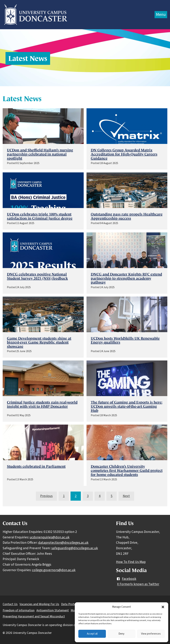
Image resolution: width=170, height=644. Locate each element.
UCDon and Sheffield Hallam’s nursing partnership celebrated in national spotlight (40, 154)
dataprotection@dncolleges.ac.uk (63, 543)
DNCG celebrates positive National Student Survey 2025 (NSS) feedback (37, 276)
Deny (121, 634)
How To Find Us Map (131, 562)
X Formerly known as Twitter (138, 584)
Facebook (126, 579)
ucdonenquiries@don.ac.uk (50, 537)
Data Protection (72, 604)
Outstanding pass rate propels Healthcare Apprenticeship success (127, 216)
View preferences (151, 634)
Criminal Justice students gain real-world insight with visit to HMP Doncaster (42, 404)
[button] (163, 607)
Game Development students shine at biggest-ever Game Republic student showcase (39, 342)
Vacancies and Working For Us (39, 604)
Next (126, 496)
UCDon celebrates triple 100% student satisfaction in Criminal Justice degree (40, 216)
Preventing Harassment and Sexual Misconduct (34, 616)
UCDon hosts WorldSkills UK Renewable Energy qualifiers (125, 340)
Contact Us (10, 604)
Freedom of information (19, 610)
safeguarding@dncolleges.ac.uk (75, 548)
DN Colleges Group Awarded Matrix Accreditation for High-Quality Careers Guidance (124, 154)
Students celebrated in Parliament (36, 466)
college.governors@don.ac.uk (54, 570)
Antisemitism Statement (53, 610)
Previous (46, 496)
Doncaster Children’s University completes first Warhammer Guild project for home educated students (127, 471)
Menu (161, 15)
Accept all (92, 634)
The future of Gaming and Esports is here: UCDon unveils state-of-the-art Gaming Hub (127, 406)
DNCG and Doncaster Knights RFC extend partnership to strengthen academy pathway (126, 278)
